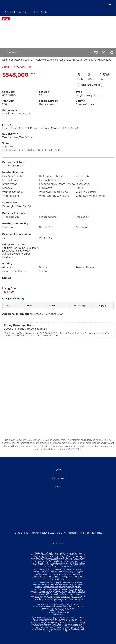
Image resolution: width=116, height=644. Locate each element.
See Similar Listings (90, 85)
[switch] (96, 53)
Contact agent (11, 53)
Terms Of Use (21, 533)
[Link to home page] (3, 5)
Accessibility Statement (64, 533)
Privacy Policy (39, 533)
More (110, 4)
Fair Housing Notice (91, 533)
